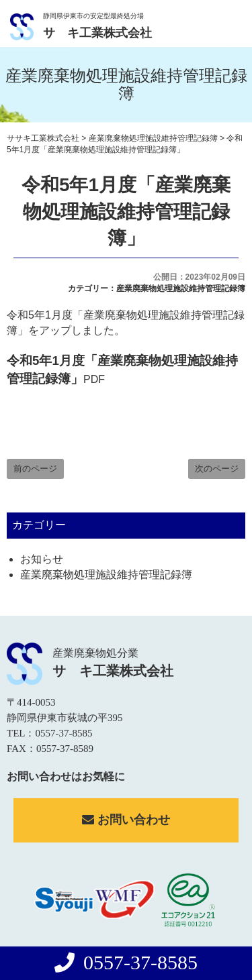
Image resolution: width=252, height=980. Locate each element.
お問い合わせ (126, 820)
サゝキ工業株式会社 (97, 33)
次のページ (217, 469)
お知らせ (42, 559)
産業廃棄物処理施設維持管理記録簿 (181, 288)
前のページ (35, 469)
